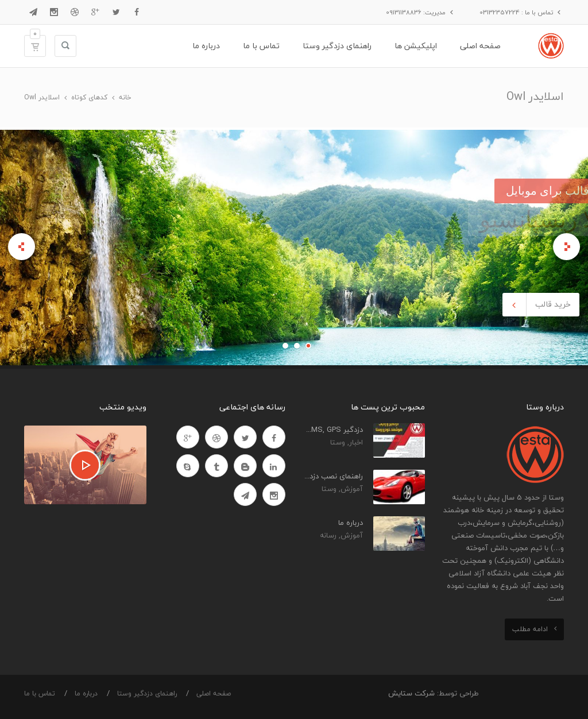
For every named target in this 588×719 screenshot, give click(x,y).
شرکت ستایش (411, 693)
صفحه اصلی (214, 693)
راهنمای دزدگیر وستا (147, 693)
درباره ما (86, 693)
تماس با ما (40, 693)
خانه (125, 97)
